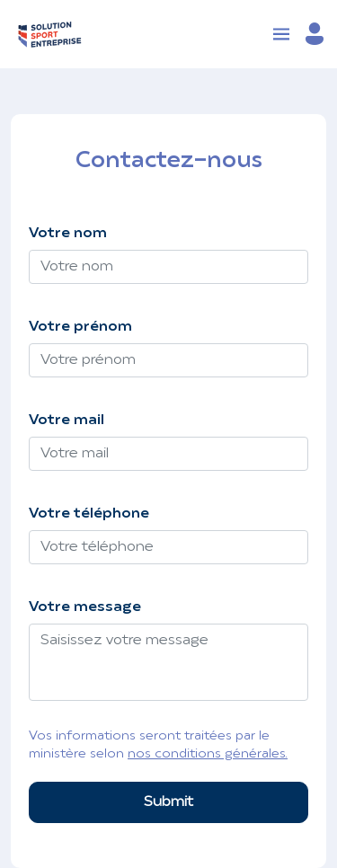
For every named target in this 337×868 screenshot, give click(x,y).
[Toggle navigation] (281, 34)
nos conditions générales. (208, 754)
